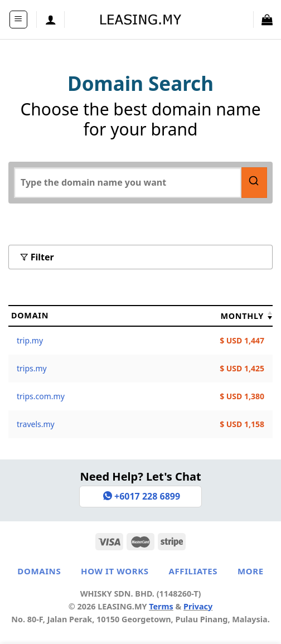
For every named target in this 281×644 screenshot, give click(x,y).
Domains (39, 571)
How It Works (115, 571)
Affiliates (193, 571)
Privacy (198, 606)
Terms (161, 606)
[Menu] (19, 20)
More (251, 571)
